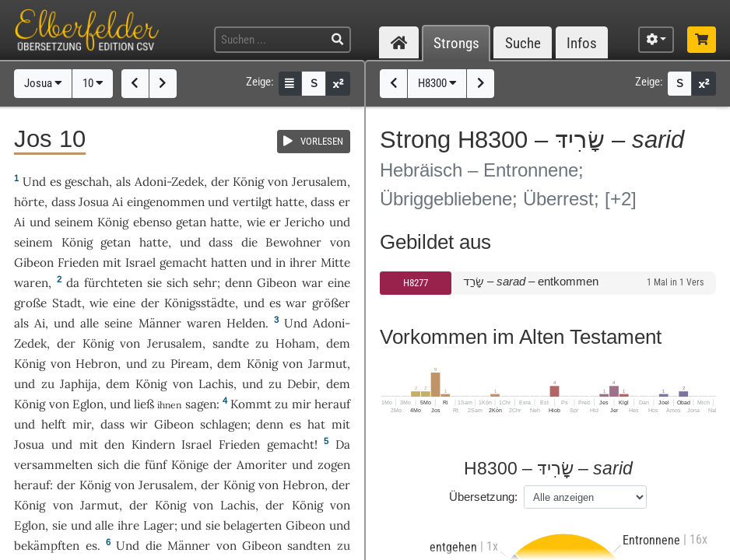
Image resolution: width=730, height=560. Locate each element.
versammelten (53, 465)
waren (31, 283)
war (296, 303)
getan (191, 222)
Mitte (335, 262)
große (30, 303)
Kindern (153, 444)
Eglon (88, 404)
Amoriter (262, 465)
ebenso (153, 222)
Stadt (67, 303)
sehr (205, 283)
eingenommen (166, 202)
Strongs (456, 43)
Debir (302, 384)
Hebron (97, 364)
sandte (231, 343)
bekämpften (47, 546)
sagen (201, 404)
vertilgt (253, 202)
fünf (156, 465)
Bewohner (293, 242)
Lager (159, 525)
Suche (523, 43)
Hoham (296, 343)
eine (124, 303)
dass (63, 202)
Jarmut (328, 364)
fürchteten (113, 283)
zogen (334, 465)
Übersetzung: (483, 497)
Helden (246, 323)
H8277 (416, 283)
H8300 (437, 83)
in (281, 262)
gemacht (183, 262)
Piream (190, 364)
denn (239, 283)
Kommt (251, 404)
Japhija (79, 384)
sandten (309, 546)
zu (262, 343)
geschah (87, 182)
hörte (29, 202)
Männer (160, 323)
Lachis (216, 384)
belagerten (253, 525)
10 (93, 83)
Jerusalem (319, 182)
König (248, 182)
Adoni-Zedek (169, 182)
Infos (582, 43)
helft (54, 424)
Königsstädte (200, 303)
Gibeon (34, 262)
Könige (190, 465)
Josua (43, 83)
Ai (118, 202)
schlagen (224, 424)
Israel (140, 262)
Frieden (78, 262)
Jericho (305, 222)
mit (112, 262)
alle (89, 323)
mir (302, 404)
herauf (332, 404)
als (21, 323)
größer (331, 303)
